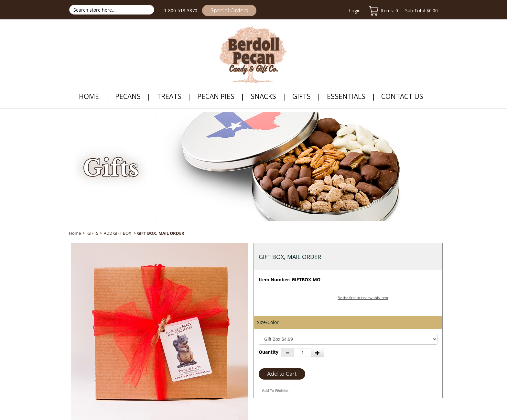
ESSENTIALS (346, 96)
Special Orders (229, 11)
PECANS (128, 96)
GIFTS (302, 96)
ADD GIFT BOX (118, 233)
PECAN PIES (216, 96)
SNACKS (263, 96)
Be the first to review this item (363, 298)
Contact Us (402, 96)
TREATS (169, 96)
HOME (89, 96)
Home (75, 233)
